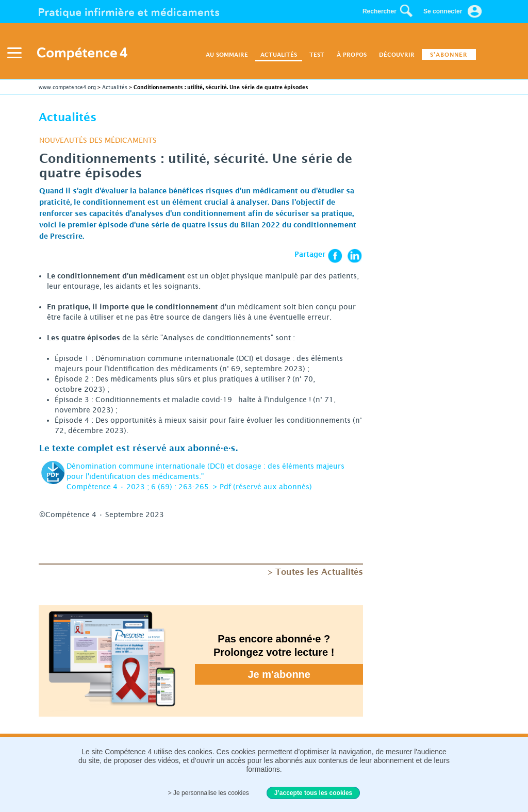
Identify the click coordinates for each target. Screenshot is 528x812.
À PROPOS (352, 54)
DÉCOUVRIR (397, 54)
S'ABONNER (449, 54)
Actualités (115, 87)
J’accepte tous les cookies (313, 793)
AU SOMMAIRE (227, 54)
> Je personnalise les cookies (209, 793)
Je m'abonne (279, 674)
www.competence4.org (67, 87)
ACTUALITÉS (279, 54)
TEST (317, 54)
